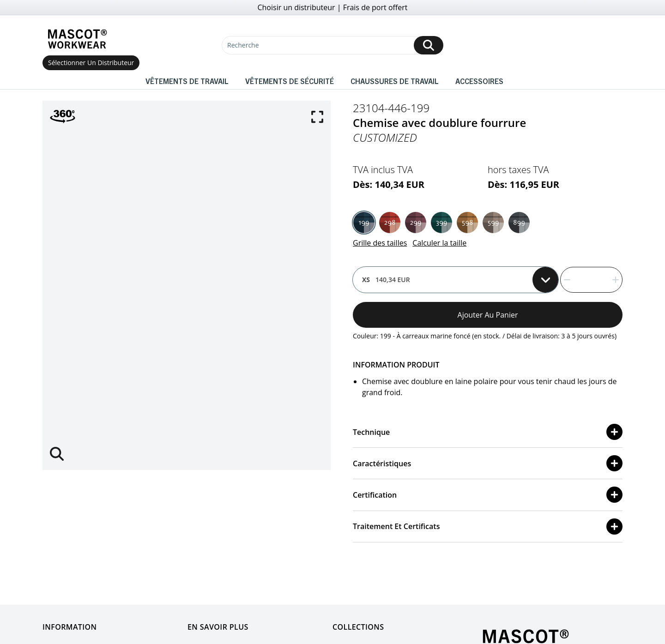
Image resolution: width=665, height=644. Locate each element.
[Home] (77, 39)
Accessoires (479, 81)
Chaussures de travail (395, 81)
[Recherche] (332, 45)
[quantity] (591, 280)
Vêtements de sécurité (290, 81)
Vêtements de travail (187, 81)
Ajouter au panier (488, 315)
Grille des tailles (380, 243)
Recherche (243, 45)
